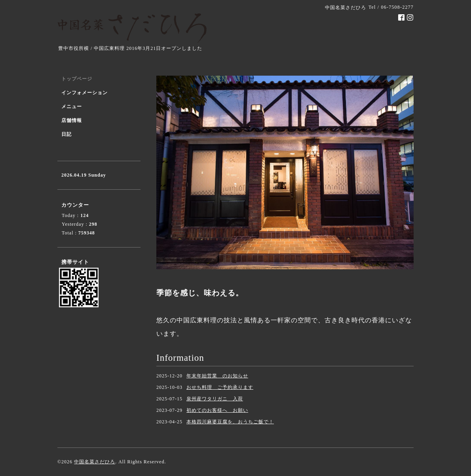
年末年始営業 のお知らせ (217, 376)
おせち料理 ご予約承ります (220, 387)
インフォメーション (85, 93)
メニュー (72, 107)
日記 (66, 134)
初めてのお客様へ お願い (217, 410)
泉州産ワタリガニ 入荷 (215, 399)
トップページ (77, 79)
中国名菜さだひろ (95, 462)
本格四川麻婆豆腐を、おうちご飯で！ (230, 422)
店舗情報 (72, 120)
